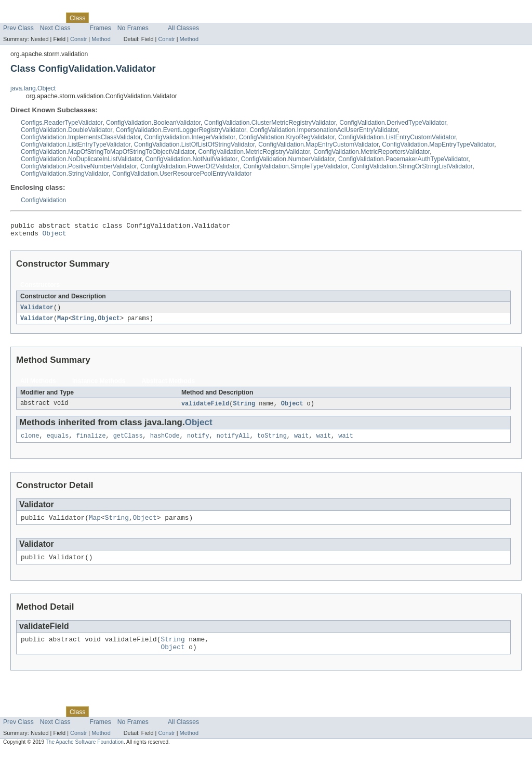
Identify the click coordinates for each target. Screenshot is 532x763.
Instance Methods (99, 385)
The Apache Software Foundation (85, 754)
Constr (78, 39)
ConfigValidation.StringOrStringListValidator (412, 166)
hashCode (165, 441)
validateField (205, 408)
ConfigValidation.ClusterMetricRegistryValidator (270, 123)
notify (198, 441)
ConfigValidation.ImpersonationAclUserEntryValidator (323, 130)
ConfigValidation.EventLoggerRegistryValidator (181, 130)
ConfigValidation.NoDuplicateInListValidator (81, 159)
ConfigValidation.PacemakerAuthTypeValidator (403, 159)
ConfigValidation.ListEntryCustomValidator (397, 137)
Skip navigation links (29, 9)
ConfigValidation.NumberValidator (288, 159)
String (83, 322)
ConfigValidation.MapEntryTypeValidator (438, 144)
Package (48, 18)
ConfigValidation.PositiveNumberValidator (79, 166)
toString (272, 441)
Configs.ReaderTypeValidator (62, 123)
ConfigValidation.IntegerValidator (189, 137)
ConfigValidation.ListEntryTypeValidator (76, 144)
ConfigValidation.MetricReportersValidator (371, 152)
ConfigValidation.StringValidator (65, 174)
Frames (101, 28)
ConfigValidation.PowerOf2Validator (190, 166)
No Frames (133, 28)
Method (101, 39)
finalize (91, 441)
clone (30, 441)
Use (100, 18)
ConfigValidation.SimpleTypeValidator (295, 166)
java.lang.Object (33, 88)
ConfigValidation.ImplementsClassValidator (81, 137)
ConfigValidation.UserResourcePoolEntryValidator (182, 174)
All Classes (183, 28)
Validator (37, 311)
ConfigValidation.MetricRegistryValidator (254, 152)
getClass (128, 441)
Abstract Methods (169, 385)
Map (63, 322)
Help (198, 18)
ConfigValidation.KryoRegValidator (287, 137)
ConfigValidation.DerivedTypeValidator (393, 123)
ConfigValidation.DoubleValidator (66, 130)
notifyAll (233, 441)
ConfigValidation (44, 200)
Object (55, 236)
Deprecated (148, 18)
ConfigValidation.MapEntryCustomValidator (318, 144)
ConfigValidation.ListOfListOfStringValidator (195, 144)
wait (301, 441)
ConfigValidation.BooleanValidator (153, 123)
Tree (119, 18)
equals (58, 441)
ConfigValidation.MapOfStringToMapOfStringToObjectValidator (108, 152)
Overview (16, 18)
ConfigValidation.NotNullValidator (191, 159)
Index (178, 18)
